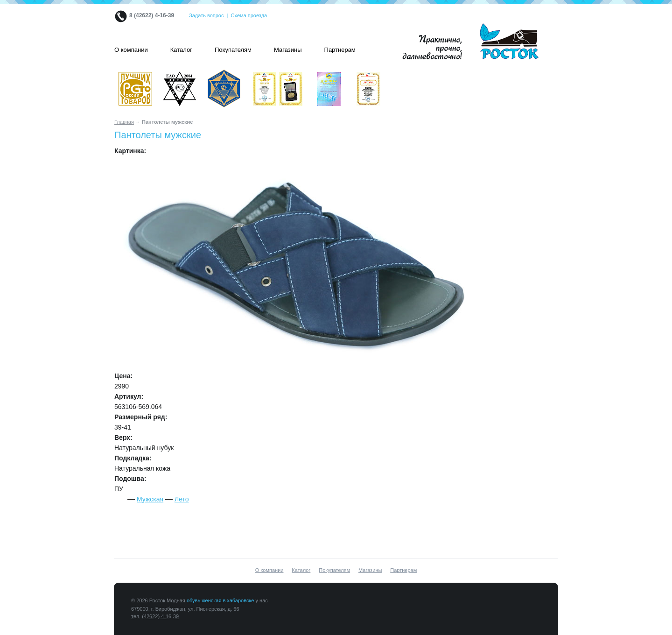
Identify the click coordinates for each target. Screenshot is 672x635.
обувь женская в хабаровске (220, 600)
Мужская (150, 499)
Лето (182, 499)
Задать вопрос (206, 15)
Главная (124, 122)
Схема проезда (249, 15)
